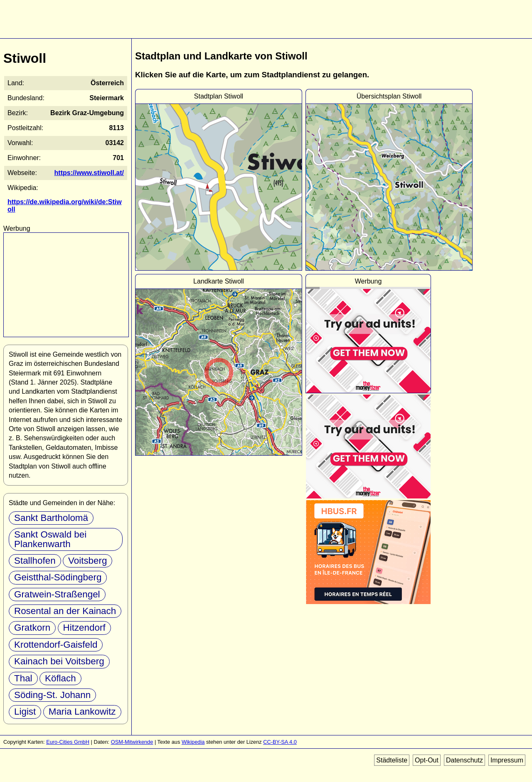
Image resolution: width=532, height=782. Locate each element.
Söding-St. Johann (52, 695)
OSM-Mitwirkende (132, 742)
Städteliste (392, 760)
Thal (23, 678)
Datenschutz (464, 760)
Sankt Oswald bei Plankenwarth (50, 539)
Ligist (25, 712)
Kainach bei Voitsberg (59, 661)
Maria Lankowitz (82, 712)
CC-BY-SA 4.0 (280, 742)
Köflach (60, 678)
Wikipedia (193, 742)
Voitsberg (87, 561)
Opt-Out (427, 760)
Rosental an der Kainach (65, 611)
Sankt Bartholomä (51, 518)
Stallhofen (35, 561)
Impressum (507, 760)
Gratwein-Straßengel (57, 594)
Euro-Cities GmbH (68, 742)
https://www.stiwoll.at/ (89, 173)
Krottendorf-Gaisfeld (56, 645)
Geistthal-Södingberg (58, 577)
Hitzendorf (84, 628)
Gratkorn (32, 628)
